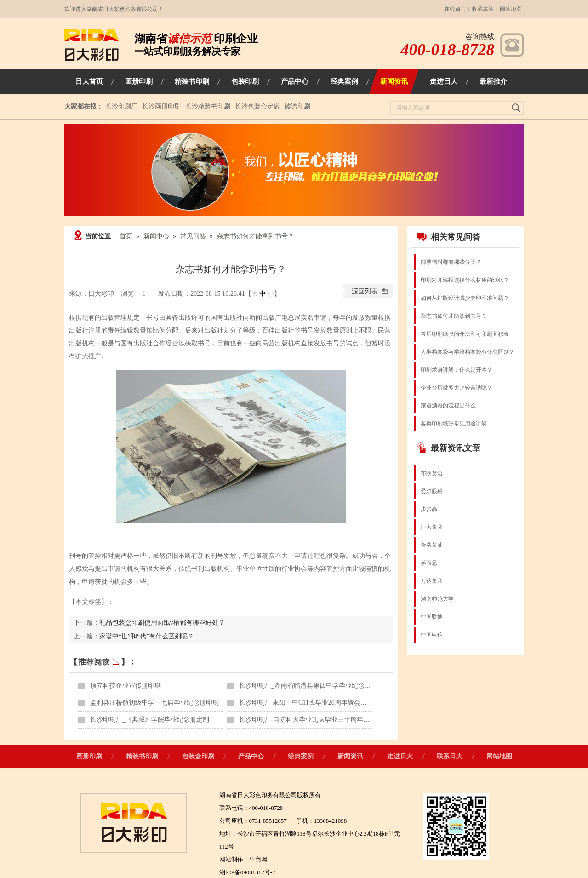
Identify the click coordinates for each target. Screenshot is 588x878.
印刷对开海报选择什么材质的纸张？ (465, 280)
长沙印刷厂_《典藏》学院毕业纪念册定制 (150, 720)
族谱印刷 (297, 106)
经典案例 (301, 756)
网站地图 (511, 9)
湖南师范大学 (437, 599)
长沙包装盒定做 (257, 106)
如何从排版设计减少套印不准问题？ (465, 298)
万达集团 (432, 581)
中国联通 (432, 617)
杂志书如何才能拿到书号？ (256, 236)
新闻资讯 (350, 756)
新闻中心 (156, 236)
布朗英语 (432, 473)
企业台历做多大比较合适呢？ (457, 388)
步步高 (429, 509)
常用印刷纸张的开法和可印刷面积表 (465, 334)
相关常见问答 (448, 237)
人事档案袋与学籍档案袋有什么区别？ (468, 352)
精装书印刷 (142, 756)
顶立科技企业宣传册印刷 (126, 686)
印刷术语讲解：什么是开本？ (457, 370)
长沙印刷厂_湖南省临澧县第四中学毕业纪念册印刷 (311, 686)
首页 (126, 236)
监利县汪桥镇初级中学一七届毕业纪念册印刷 (154, 703)
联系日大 (450, 756)
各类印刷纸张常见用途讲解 (454, 424)
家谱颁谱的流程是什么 (448, 406)
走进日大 (400, 756)
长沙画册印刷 (161, 106)
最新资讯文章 (448, 448)
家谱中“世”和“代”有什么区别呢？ (147, 636)
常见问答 (193, 236)
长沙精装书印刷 (208, 106)
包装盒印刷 (198, 756)
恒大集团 (432, 527)
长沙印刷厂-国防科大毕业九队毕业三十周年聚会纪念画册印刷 (327, 720)
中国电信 (432, 635)
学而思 (429, 563)
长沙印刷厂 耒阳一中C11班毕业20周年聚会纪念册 (309, 703)
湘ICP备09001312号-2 (247, 872)
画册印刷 (89, 756)
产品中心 (251, 756)
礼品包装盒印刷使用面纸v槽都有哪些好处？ (162, 623)
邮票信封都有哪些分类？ (451, 262)
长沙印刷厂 (121, 106)
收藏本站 (483, 9)
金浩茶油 (432, 545)
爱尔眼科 (432, 491)
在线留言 (455, 9)
